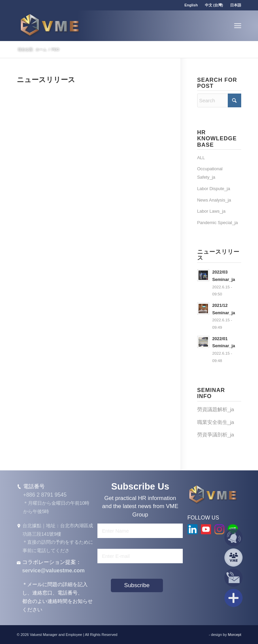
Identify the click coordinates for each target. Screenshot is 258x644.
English (191, 5)
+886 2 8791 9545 (45, 495)
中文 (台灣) (214, 5)
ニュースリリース (46, 80)
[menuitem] (191, 5)
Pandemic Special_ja (218, 223)
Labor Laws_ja (211, 211)
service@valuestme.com (53, 570)
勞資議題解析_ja (216, 409)
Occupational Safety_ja (210, 173)
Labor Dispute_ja (214, 189)
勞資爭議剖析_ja (216, 435)
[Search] (219, 100)
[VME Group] (50, 26)
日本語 (236, 5)
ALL (201, 158)
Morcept (234, 635)
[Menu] (238, 26)
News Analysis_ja (214, 200)
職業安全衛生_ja (216, 422)
